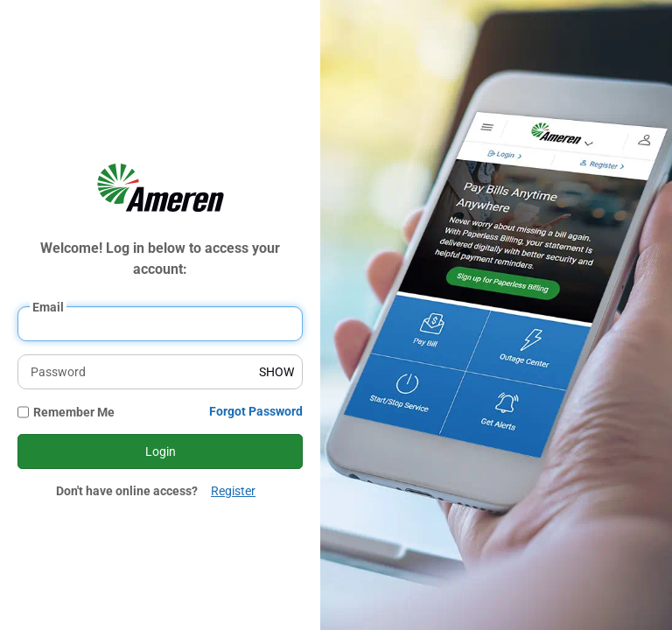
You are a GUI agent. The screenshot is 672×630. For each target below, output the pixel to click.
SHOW (276, 372)
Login (161, 451)
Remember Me (74, 412)
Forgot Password (256, 411)
